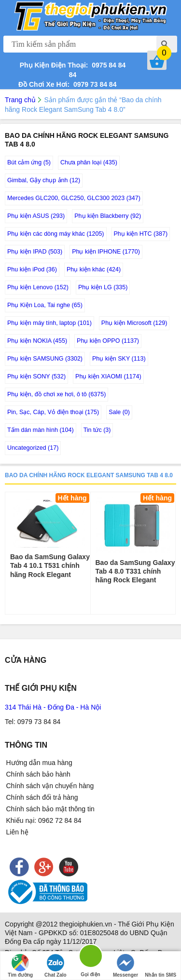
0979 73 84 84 (93, 84)
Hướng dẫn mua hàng (39, 763)
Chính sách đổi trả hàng (42, 797)
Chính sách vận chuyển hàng (50, 786)
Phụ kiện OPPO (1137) (108, 341)
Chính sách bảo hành (38, 774)
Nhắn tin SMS (160, 966)
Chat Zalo (56, 966)
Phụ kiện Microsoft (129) (134, 323)
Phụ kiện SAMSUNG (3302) (45, 359)
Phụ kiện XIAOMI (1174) (108, 376)
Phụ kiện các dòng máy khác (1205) (56, 234)
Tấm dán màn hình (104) (41, 430)
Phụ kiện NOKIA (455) (37, 341)
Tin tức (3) (97, 430)
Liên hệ (17, 832)
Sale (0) (119, 412)
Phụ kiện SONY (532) (36, 376)
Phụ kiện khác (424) (94, 269)
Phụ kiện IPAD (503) (35, 252)
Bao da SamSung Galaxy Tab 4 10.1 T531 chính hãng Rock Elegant (50, 565)
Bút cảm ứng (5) (29, 162)
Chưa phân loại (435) (89, 162)
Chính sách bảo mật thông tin (50, 809)
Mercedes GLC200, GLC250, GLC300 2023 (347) (74, 198)
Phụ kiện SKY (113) (119, 359)
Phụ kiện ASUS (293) (36, 216)
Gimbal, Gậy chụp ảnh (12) (44, 180)
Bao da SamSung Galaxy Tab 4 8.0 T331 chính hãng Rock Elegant (135, 571)
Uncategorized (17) (33, 448)
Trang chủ (20, 100)
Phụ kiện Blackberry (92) (108, 216)
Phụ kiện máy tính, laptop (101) (49, 323)
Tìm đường (20, 966)
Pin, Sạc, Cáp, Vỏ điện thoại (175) (53, 412)
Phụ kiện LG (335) (103, 287)
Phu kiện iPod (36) (32, 269)
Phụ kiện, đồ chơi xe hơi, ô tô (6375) (56, 394)
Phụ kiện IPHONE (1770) (106, 252)
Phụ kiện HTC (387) (141, 234)
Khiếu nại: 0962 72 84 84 (44, 820)
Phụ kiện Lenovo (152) (38, 287)
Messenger (125, 966)
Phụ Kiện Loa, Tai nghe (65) (45, 305)
